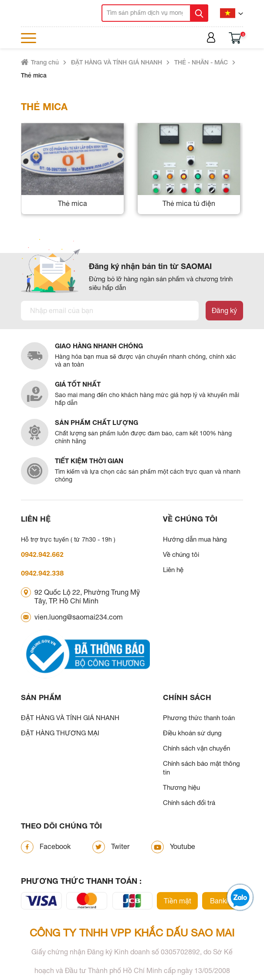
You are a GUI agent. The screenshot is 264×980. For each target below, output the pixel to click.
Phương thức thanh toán (199, 718)
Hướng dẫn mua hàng (195, 539)
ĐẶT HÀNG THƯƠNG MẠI (60, 733)
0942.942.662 (42, 554)
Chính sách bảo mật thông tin (201, 768)
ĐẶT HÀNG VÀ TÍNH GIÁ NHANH (117, 62)
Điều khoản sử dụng (192, 733)
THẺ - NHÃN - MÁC (201, 62)
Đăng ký (224, 310)
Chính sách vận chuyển (196, 748)
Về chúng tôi (181, 554)
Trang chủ (45, 62)
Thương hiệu (181, 787)
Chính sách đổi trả (189, 803)
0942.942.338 (42, 573)
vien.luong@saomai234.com (79, 617)
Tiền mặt (178, 901)
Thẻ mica (34, 75)
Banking (223, 901)
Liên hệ (173, 570)
